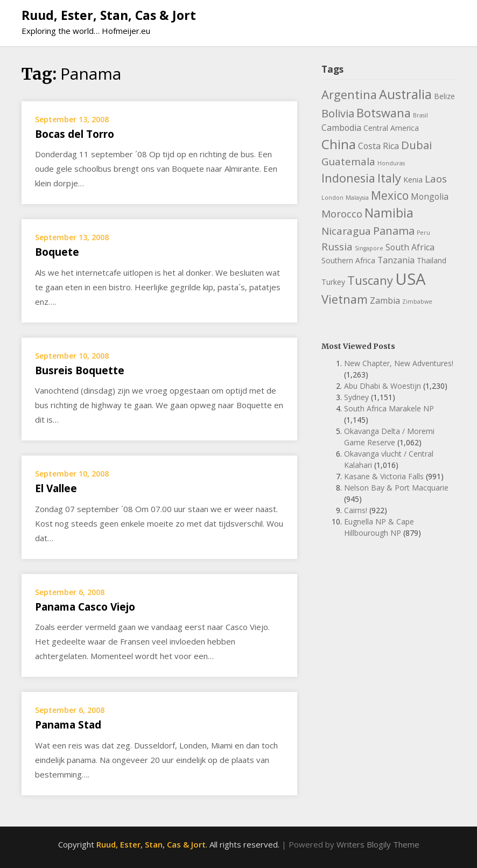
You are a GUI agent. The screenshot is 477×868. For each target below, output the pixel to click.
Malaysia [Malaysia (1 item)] (357, 198)
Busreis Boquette (80, 370)
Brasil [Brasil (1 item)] (420, 115)
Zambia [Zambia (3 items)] (385, 300)
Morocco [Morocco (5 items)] (342, 214)
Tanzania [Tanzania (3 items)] (396, 260)
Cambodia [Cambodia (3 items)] (341, 128)
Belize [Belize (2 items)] (444, 96)
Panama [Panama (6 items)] (394, 230)
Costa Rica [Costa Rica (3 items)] (378, 146)
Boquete (57, 252)
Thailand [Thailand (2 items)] (432, 260)
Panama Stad (68, 725)
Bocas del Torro (75, 134)
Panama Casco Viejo (85, 607)
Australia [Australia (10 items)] (405, 94)
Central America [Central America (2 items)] (391, 128)
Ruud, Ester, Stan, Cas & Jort (109, 15)
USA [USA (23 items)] (411, 279)
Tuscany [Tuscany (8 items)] (370, 280)
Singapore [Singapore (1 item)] (369, 248)
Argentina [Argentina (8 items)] (349, 94)
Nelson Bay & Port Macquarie (396, 488)
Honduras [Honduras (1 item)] (391, 163)
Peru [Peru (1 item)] (423, 233)
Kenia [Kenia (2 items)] (413, 180)
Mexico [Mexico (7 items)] (390, 195)
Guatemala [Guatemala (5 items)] (348, 162)
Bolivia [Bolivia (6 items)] (338, 113)
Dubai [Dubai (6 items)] (416, 145)
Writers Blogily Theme (378, 844)
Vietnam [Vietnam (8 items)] (345, 299)
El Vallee (56, 488)
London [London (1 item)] (332, 198)
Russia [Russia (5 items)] (337, 247)
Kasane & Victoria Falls (384, 476)
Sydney (356, 397)
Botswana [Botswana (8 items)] (384, 113)
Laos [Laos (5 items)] (436, 179)
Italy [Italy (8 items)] (389, 178)
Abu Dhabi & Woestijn (383, 386)
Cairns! (356, 510)
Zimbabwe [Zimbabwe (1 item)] (417, 302)
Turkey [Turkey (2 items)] (333, 282)
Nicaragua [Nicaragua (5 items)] (346, 231)
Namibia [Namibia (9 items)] (389, 213)
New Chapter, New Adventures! (399, 363)
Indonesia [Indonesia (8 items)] (348, 178)
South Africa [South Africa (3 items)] (410, 247)
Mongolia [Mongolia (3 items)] (430, 197)
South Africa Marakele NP (389, 408)
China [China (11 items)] (339, 144)
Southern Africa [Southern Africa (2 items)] (348, 260)
